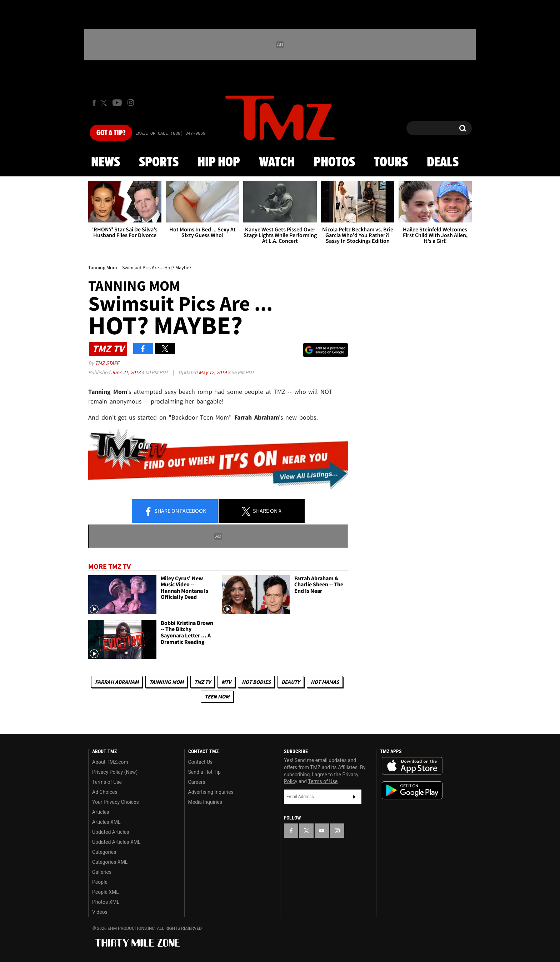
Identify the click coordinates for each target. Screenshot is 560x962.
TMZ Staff (107, 363)
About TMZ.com (110, 762)
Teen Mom (217, 697)
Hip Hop (219, 162)
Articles (101, 812)
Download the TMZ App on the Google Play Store (412, 790)
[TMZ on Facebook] (94, 103)
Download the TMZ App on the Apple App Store (412, 766)
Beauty (291, 682)
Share (175, 511)
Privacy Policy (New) (115, 772)
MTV (226, 682)
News (106, 162)
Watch (277, 162)
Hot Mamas (325, 682)
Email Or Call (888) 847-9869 (170, 134)
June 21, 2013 (126, 372)
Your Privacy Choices (116, 802)
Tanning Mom (166, 682)
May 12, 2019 (213, 372)
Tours (391, 162)
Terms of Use (107, 782)
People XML (106, 892)
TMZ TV (202, 682)
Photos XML (106, 902)
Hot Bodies (256, 682)
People (100, 882)
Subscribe (354, 797)
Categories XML (110, 862)
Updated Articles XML (116, 842)
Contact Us (201, 762)
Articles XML (106, 822)
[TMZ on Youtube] (117, 102)
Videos (100, 912)
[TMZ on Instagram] (131, 102)
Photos (334, 162)
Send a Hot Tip (204, 772)
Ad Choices (105, 792)
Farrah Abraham (117, 682)
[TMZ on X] (105, 103)
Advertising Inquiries (211, 792)
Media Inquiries (205, 802)
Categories (104, 852)
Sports (159, 162)
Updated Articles (111, 832)
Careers (197, 782)
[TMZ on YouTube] (322, 831)
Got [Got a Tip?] (111, 133)
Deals (443, 162)
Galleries (102, 872)
